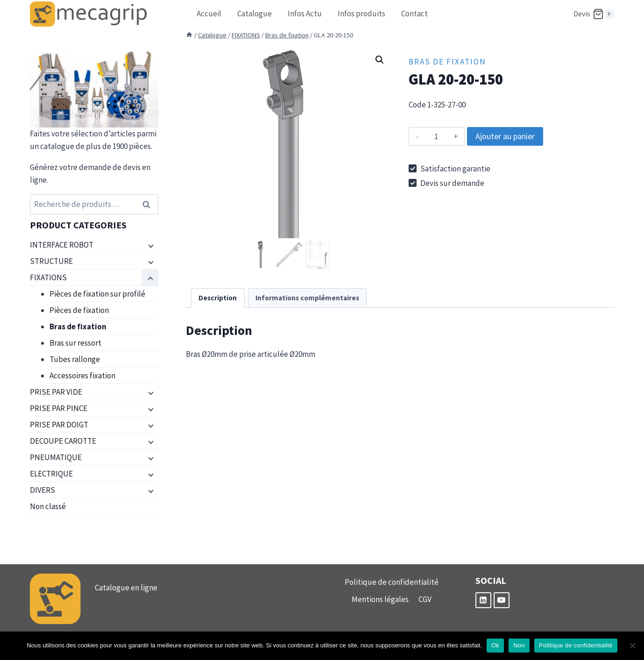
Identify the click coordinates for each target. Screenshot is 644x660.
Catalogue (255, 14)
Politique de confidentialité (392, 582)
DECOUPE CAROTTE (63, 441)
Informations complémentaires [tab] (307, 298)
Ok (495, 645)
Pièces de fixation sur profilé (97, 294)
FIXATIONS (48, 277)
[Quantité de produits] (436, 136)
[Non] (632, 646)
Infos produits (361, 14)
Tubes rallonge (75, 359)
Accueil (209, 14)
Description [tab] (218, 298)
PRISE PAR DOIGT (59, 425)
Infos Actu (305, 14)
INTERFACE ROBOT (62, 245)
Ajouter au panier (505, 136)
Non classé (48, 506)
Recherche (149, 204)
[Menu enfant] (150, 245)
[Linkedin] (483, 600)
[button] (380, 60)
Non (519, 645)
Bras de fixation (447, 62)
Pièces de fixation (79, 310)
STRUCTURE (51, 261)
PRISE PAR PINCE (59, 408)
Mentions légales (380, 599)
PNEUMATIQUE (56, 457)
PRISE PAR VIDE (56, 392)
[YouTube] (502, 600)
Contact (414, 14)
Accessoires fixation (82, 376)
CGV (425, 599)
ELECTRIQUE (51, 474)
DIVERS (42, 490)
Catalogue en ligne (126, 588)
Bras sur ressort (75, 343)
